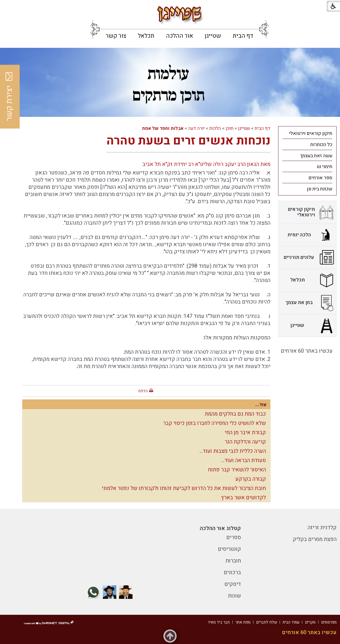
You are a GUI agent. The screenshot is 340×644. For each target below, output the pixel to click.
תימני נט (324, 167)
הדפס (143, 391)
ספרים (234, 537)
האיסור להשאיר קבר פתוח (237, 470)
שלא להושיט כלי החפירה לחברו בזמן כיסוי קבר (214, 423)
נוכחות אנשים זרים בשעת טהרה (188, 141)
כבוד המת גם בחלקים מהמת (235, 414)
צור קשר (116, 36)
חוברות (233, 561)
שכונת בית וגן (320, 189)
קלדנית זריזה (322, 528)
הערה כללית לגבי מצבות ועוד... (233, 451)
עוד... (261, 405)
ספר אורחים (320, 178)
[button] (9, 8)
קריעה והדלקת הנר (245, 442)
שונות (234, 596)
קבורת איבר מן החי (245, 432)
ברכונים (232, 572)
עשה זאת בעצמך (316, 156)
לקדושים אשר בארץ (243, 498)
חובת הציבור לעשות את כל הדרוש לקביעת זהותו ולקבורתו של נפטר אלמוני (184, 488)
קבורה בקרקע (251, 479)
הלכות (215, 128)
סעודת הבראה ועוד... (244, 460)
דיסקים (233, 584)
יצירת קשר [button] (9, 97)
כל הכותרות (321, 145)
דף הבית (243, 36)
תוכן (229, 128)
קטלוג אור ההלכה (220, 528)
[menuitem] (243, 36)
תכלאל (146, 36)
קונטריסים (229, 549)
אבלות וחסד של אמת (163, 128)
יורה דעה (196, 128)
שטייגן (213, 36)
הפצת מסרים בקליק (315, 539)
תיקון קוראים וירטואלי (311, 133)
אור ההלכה (180, 36)
